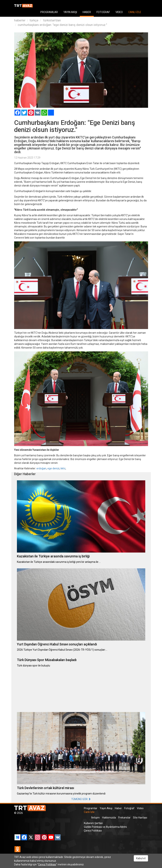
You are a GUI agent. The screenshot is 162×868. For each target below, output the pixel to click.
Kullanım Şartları (93, 823)
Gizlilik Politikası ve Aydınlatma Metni (105, 827)
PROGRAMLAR (49, 12)
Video (140, 808)
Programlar (91, 808)
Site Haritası (140, 818)
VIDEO (119, 12)
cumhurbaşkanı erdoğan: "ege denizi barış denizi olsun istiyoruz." (62, 25)
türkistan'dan (52, 20)
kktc (63, 468)
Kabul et (141, 858)
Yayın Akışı (106, 808)
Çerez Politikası (93, 831)
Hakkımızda (109, 818)
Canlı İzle (89, 812)
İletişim (95, 818)
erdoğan (41, 468)
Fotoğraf (129, 808)
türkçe (34, 20)
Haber (118, 808)
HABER (87, 12)
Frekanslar (124, 818)
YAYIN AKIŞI (70, 12)
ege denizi (53, 468)
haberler (20, 20)
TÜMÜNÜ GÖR (81, 799)
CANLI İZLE (135, 12)
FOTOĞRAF (103, 12)
